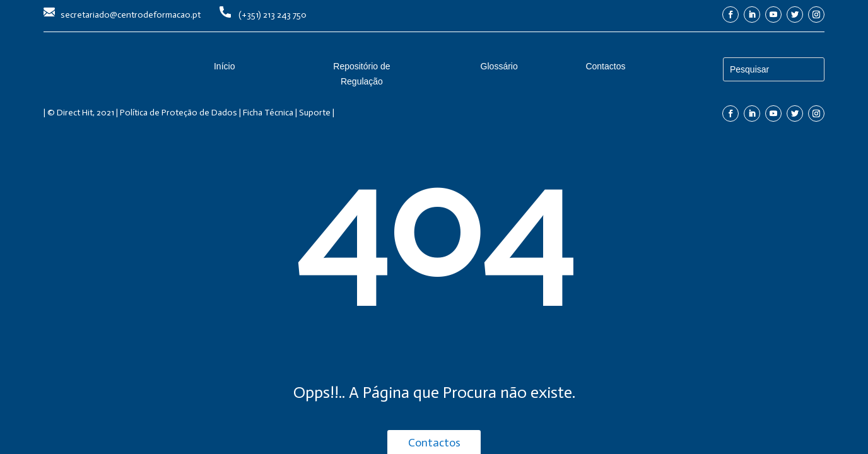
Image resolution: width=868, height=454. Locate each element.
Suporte (315, 113)
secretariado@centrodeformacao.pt (131, 15)
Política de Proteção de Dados (179, 113)
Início (224, 66)
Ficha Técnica (268, 113)
